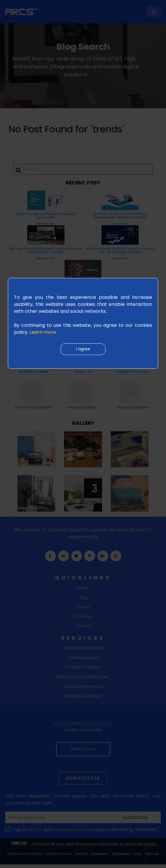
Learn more (43, 332)
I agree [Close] (83, 349)
